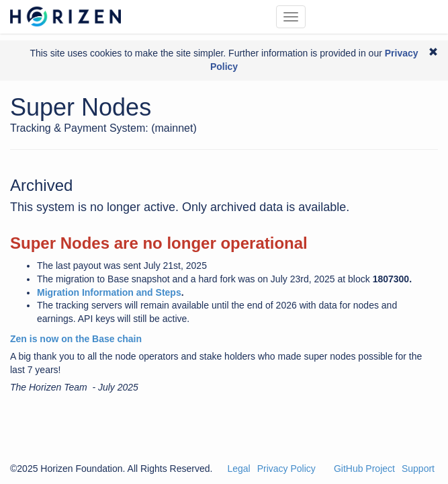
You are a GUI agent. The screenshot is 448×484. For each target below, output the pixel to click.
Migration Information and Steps (109, 292)
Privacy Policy (286, 469)
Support (418, 469)
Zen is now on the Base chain (76, 339)
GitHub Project (364, 469)
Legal (238, 469)
